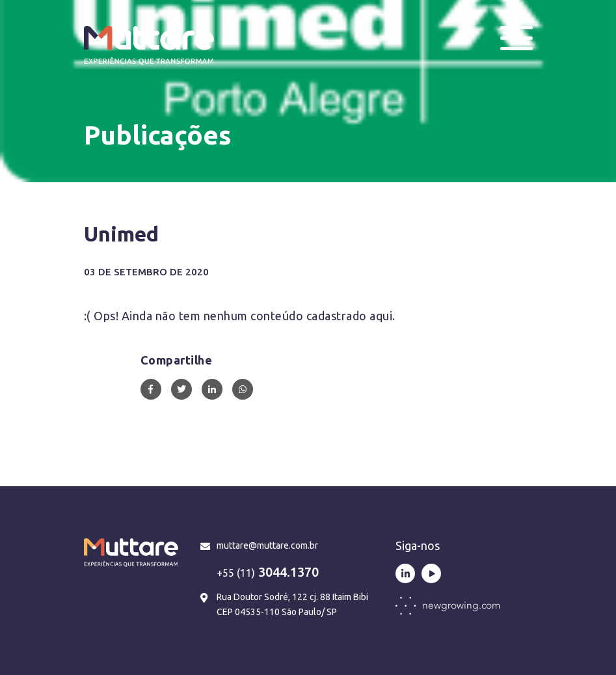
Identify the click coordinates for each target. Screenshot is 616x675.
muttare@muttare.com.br (267, 545)
